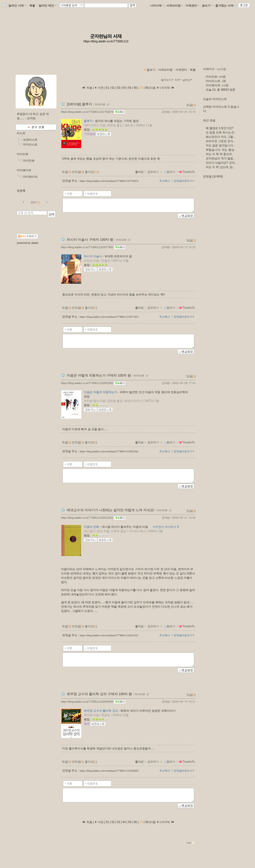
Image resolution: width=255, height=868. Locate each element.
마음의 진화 (91, 527)
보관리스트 (30, 140)
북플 (32, 6)
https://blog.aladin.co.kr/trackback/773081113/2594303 (109, 771)
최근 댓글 (209, 120)
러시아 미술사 (93, 256)
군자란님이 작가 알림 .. (221, 158)
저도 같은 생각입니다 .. (221, 145)
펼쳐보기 (168, 80)
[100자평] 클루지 (79, 104)
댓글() (191, 105)
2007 (34, 202)
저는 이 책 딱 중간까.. (220, 154)
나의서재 (157, 6)
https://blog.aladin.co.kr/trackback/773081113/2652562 (109, 451)
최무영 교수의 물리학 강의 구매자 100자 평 (99, 694)
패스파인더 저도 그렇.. (220, 137)
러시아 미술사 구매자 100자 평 (90, 239)
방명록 (21, 191)
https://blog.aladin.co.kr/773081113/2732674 (87, 112)
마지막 (168, 88)
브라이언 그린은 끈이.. (220, 141)
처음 (87, 88)
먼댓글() (78, 172)
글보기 (151, 70)
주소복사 (165, 181)
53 (118, 88)
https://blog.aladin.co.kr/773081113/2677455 (87, 247)
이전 (99, 88)
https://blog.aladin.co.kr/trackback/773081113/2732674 (109, 181)
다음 (154, 88)
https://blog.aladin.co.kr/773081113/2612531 (87, 518)
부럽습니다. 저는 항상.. (221, 150)
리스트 (21, 133)
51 (108, 88)
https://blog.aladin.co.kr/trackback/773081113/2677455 (109, 317)
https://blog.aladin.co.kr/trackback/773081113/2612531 (109, 635)
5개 (178, 80)
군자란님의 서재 (106, 36)
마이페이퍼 (24, 170)
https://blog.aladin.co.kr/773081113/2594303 (87, 702)
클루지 (88, 121)
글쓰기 (207, 6)
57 (141, 88)
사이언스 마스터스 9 (166, 527)
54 (124, 88)
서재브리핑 (174, 6)
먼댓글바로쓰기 (184, 181)
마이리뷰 (23, 154)
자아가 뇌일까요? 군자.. (221, 163)
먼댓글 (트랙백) (213, 176)
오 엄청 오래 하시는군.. (221, 132)
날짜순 (188, 80)
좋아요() (92, 172)
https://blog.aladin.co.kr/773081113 (106, 41)
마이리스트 (30, 145)
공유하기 (153, 172)
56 (135, 88)
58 (147, 88)
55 (130, 88)
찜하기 (169, 172)
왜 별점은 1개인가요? (220, 128)
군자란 (166, 112)
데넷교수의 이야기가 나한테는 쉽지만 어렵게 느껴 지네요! (110, 510)
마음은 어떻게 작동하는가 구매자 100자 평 (99, 375)
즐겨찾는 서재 (225, 6)
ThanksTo (187, 172)
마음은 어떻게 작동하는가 (101, 392)
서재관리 (192, 6)
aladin (35, 243)
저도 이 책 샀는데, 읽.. (220, 167)
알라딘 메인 (47, 6)
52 (113, 88)
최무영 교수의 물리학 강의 (101, 711)
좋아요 (139, 172)
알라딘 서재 (17, 6)
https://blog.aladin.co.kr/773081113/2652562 (87, 383)
